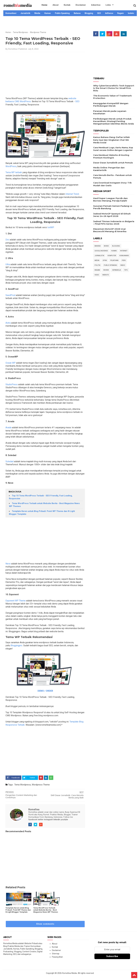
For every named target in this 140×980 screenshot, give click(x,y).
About (53, 6)
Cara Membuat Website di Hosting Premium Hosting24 (111, 157)
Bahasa (77, 13)
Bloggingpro (16, 645)
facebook (33, 820)
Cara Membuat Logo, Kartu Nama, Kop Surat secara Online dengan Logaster (113, 149)
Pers (124, 260)
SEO (99, 13)
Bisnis (106, 246)
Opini (105, 260)
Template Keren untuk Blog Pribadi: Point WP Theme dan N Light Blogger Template (18, 910)
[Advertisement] (70, 25)
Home (44, 6)
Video (97, 275)
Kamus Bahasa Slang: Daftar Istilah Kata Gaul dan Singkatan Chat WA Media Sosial (112, 140)
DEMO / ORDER (45, 691)
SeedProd (10, 295)
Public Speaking (62, 13)
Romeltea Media (70, 973)
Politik (97, 265)
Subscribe (112, 956)
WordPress (11, 166)
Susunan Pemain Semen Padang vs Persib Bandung (113, 207)
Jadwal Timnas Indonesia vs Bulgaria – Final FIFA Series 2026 (114, 223)
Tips (126, 270)
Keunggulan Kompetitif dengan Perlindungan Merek (111, 105)
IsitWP (51, 227)
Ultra (8, 264)
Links (98, 6)
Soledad (9, 461)
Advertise (87, 6)
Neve (8, 564)
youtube (64, 820)
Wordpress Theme (41, 785)
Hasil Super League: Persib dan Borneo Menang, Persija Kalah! (110, 199)
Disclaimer (74, 6)
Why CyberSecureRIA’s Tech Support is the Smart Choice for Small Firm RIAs (114, 88)
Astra (8, 323)
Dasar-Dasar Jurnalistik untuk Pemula (113, 163)
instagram (48, 820)
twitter (40, 820)
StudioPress (12, 384)
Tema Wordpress (23, 785)
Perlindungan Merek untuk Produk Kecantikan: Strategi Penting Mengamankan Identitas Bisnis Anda (114, 121)
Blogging (89, 13)
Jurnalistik (25, 13)
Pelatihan (114, 260)
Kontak (62, 6)
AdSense (109, 13)
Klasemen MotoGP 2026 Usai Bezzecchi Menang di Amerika (110, 230)
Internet (124, 251)
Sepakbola (116, 270)
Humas (48, 13)
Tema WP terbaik (14, 172)
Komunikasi (11, 13)
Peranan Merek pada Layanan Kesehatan (110, 112)
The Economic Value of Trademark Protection (112, 97)
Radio (123, 265)
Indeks (131, 13)
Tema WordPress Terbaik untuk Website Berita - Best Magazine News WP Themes (46, 910)
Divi (7, 240)
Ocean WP (11, 363)
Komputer (112, 256)
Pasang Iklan (57, 957)
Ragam (121, 13)
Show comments (45, 924)
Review (106, 270)
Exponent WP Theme (16, 601)
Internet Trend (72, 194)
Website (106, 275)
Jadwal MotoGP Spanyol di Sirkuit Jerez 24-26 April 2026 (112, 215)
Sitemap (56, 954)
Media (37, 13)
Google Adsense (101, 251)
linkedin (57, 820)
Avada (8, 427)
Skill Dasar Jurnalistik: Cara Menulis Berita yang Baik (67, 796)
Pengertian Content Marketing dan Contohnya (21, 796)
